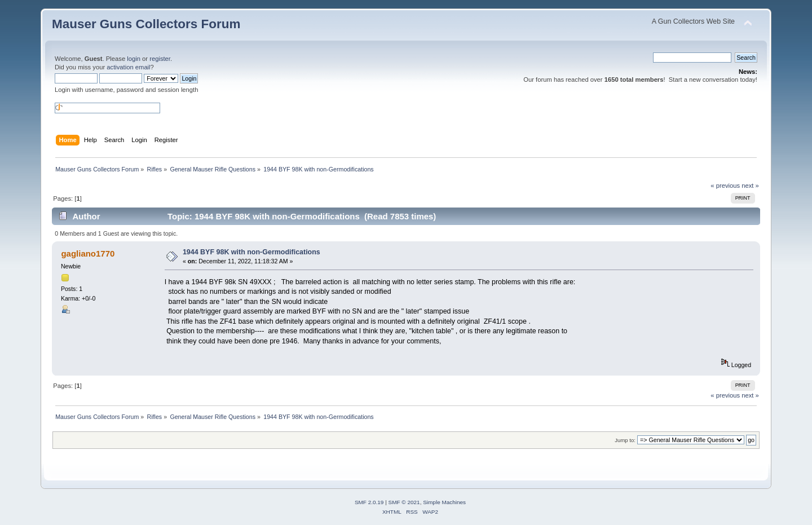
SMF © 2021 (404, 502)
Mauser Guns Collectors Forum (146, 24)
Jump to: (625, 440)
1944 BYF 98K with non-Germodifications (251, 252)
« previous (725, 186)
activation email (128, 67)
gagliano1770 (88, 253)
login (134, 59)
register (160, 59)
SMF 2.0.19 (369, 502)
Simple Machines (444, 502)
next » (750, 186)
